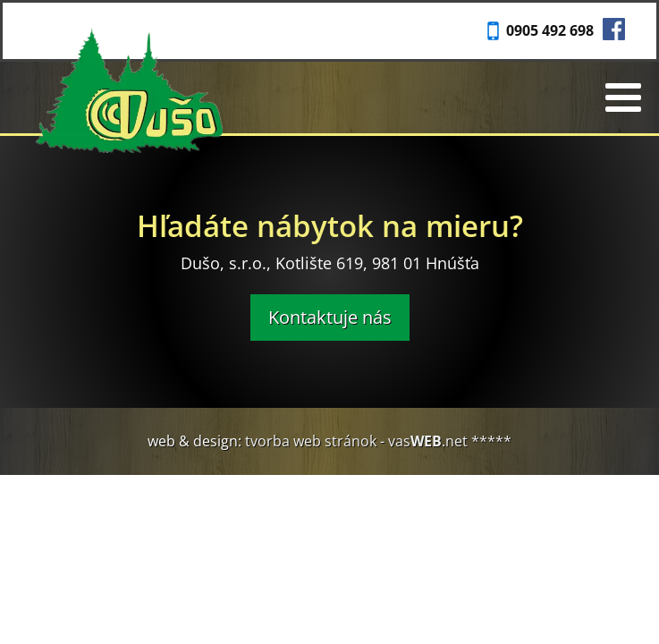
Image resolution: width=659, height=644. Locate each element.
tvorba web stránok (311, 441)
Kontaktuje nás (330, 317)
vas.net (428, 441)
